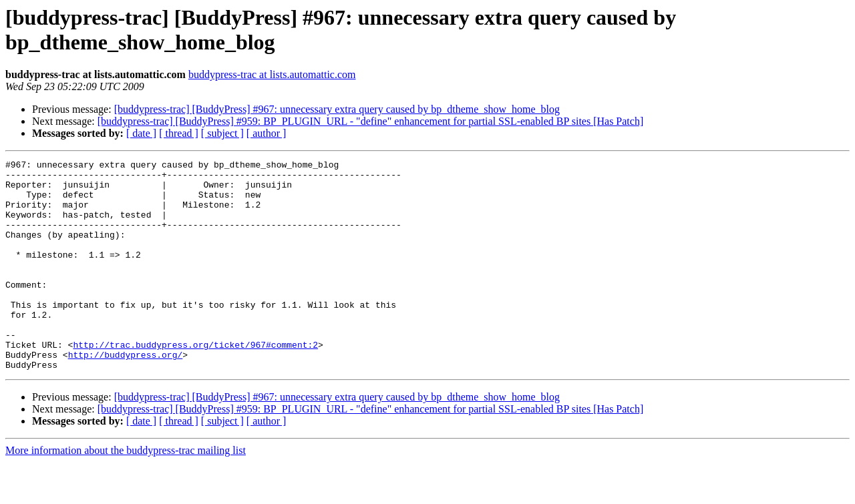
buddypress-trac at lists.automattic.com (272, 74)
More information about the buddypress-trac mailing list (126, 492)
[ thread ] (179, 133)
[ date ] (141, 133)
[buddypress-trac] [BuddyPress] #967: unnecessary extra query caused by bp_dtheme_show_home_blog (337, 109)
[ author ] (267, 133)
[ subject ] (222, 133)
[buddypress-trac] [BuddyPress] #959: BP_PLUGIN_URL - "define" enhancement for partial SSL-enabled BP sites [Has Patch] (370, 121)
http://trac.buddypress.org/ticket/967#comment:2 (195, 383)
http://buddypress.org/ (126, 395)
